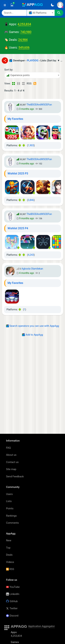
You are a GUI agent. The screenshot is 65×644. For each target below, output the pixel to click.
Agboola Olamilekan (32, 269)
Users (9, 494)
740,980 (26, 32)
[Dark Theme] (52, 5)
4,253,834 (24, 24)
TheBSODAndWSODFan (39, 105)
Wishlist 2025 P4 (18, 228)
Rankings (11, 516)
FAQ (8, 448)
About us (11, 455)
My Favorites (15, 119)
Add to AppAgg (32, 335)
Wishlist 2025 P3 (18, 173)
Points (10, 508)
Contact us (12, 462)
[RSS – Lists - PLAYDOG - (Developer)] (35, 84)
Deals (9, 555)
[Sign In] (60, 5)
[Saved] (12, 5)
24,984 (23, 40)
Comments (12, 523)
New (9, 540)
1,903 (31, 145)
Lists (9, 501)
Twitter (12, 608)
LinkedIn (13, 594)
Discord (12, 616)
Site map (11, 469)
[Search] (14, 13)
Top (8, 548)
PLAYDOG (33, 61)
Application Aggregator (41, 626)
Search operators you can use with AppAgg (33, 326)
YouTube (13, 587)
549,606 (24, 47)
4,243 (31, 255)
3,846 (31, 200)
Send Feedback (15, 476)
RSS (10, 569)
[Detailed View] (18, 84)
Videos (10, 562)
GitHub (12, 601)
